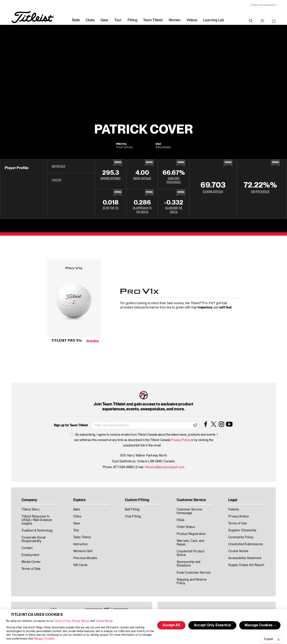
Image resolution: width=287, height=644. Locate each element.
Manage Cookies (44, 639)
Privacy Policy (181, 440)
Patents (234, 510)
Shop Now (93, 341)
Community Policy (241, 537)
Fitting (132, 20)
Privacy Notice (80, 621)
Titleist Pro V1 (67, 341)
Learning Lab (214, 20)
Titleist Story (30, 510)
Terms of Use (62, 621)
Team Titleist (153, 20)
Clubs (90, 20)
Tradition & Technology (37, 531)
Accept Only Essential (212, 625)
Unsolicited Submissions (246, 544)
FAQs (181, 520)
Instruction (81, 544)
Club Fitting (133, 517)
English (269, 639)
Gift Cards (80, 565)
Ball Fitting (132, 510)
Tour (118, 20)
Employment (30, 555)
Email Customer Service (194, 573)
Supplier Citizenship (242, 530)
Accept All (171, 625)
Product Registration (191, 534)
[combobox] (272, 640)
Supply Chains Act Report (246, 565)
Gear (104, 20)
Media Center (31, 562)
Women (175, 20)
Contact (27, 548)
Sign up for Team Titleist (71, 425)
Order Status (186, 527)
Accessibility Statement (245, 558)
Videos (192, 20)
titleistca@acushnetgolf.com (165, 467)
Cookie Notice (104, 621)
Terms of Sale (31, 569)
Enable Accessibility (263, 5)
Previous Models (85, 558)
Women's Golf (83, 551)
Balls (76, 20)
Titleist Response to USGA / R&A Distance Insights (37, 520)
